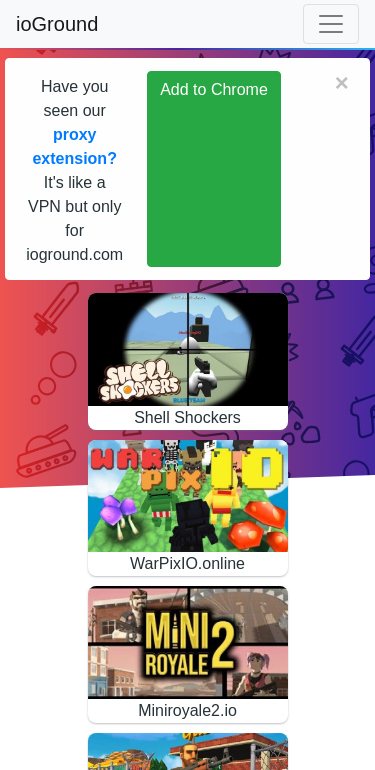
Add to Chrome (214, 89)
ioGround (57, 24)
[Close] (342, 83)
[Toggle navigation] (331, 24)
